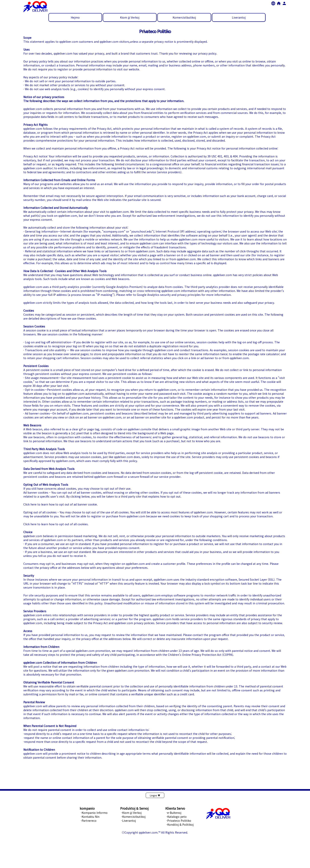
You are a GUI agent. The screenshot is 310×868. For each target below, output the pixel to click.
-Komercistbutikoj (133, 817)
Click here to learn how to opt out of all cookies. (56, 524)
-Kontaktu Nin (90, 817)
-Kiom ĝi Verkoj (131, 813)
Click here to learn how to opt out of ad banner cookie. (60, 504)
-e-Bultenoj (174, 813)
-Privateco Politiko (179, 821)
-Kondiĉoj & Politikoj (180, 824)
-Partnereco (89, 821)
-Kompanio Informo (94, 813)
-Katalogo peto (176, 817)
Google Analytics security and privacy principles (169, 295)
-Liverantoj (129, 821)
